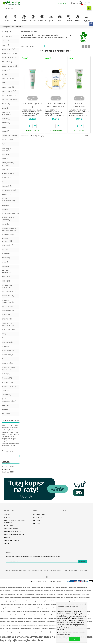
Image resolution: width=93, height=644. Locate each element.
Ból (15, 20)
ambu (10, 426)
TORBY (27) (6, 374)
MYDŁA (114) (6, 254)
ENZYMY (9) (6, 119)
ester (16, 428)
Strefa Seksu (51, 21)
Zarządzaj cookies (63, 639)
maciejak (5, 432)
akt (6, 426)
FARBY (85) (6, 123)
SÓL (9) (5, 334)
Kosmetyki (33, 20)
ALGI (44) (6, 45)
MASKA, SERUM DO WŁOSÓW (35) (9, 219)
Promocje (6, 410)
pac (13, 434)
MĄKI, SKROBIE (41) (9, 235)
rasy (10, 441)
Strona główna (6, 27)
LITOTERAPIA (7, 205)
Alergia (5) (6, 41)
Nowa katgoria (7, 258)
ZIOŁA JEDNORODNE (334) (9, 400)
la (15, 430)
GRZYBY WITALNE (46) (10, 135)
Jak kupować (8, 525)
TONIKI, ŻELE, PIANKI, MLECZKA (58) (9, 369)
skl (3, 443)
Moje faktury (38, 517)
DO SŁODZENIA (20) (9, 96)
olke (3, 434)
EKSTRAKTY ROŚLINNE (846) (8, 113)
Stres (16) (6, 346)
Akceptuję (75, 639)
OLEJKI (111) (6, 281)
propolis (14, 439)
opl (6, 434)
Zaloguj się (85, 3)
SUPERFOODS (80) (9, 351)
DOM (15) (5, 108)
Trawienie (69, 20)
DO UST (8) (6, 104)
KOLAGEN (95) (7, 178)
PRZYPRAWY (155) (8, 315)
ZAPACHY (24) (7, 391)
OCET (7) (5, 262)
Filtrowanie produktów (54, 51)
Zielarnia (78, 20)
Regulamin (7, 537)
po (14, 437)
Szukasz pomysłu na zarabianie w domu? (75, 571)
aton (16, 426)
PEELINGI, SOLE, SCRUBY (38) (7, 286)
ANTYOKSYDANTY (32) (10, 54)
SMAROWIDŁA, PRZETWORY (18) (8, 324)
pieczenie (10, 437)
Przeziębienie (42, 20)
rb (13, 441)
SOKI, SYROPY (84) (9, 330)
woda (13, 445)
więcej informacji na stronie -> (25, 640)
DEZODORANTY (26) (9, 91)
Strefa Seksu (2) (8, 342)
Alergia (6, 20)
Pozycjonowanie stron (32, 571)
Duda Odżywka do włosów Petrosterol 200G (56, 107)
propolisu (5, 441)
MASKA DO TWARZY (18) (10, 213)
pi (5, 437)
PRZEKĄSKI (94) (8, 306)
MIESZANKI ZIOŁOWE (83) (7, 240)
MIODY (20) (6, 249)
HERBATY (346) (7, 140)
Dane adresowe (39, 523)
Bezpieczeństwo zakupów (12, 531)
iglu (9, 430)
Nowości (5, 405)
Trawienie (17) (7, 378)
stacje (8, 443)
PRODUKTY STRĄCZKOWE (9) (8, 301)
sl (5, 443)
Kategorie (7, 31)
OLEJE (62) (6, 277)
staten (16, 443)
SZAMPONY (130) (8, 363)
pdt (3, 437)
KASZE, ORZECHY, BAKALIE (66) (8, 164)
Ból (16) (5, 75)
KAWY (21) (6, 169)
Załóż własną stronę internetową (51, 571)
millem (11, 432)
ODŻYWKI (5, 266)
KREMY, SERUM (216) (9, 190)
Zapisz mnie (82, 561)
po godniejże (6, 439)
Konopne (5, 182)
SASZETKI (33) (7, 319)
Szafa (4, 359)
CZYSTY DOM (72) (8, 87)
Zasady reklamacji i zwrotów (14, 534)
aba (3, 426)
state (12, 443)
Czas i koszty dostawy (11, 528)
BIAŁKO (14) (6, 70)
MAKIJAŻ (5, 209)
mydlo (16, 432)
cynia (12, 428)
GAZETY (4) (6, 127)
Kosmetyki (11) (7, 186)
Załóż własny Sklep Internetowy (15, 571)
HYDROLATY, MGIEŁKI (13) (6, 149)
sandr (16, 441)
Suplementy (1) (7, 355)
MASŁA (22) (6, 224)
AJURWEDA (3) (7, 37)
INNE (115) (5, 154)
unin (5, 445)
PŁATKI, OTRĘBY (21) (9, 292)
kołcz (13, 430)
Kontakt (7, 543)
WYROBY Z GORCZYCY (10, 386)
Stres (60, 20)
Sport (4, 338)
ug (3, 445)
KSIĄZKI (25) (6, 194)
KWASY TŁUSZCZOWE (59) (9, 200)
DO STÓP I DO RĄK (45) (10, 100)
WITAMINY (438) (8, 382)
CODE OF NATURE (8, 79)
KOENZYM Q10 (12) (8, 173)
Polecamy (6, 414)
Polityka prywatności (11, 540)
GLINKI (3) (6, 131)
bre (8, 428)
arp (13, 426)
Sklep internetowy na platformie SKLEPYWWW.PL (46, 581)
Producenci (7, 451)
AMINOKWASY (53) (9, 49)
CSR (4, 83)
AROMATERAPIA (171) (9, 58)
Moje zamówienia (39, 514)
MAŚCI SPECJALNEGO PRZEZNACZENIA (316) (10, 229)
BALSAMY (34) (7, 62)
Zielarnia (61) (7, 395)
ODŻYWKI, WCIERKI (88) (7, 272)
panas (16, 434)
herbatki (5, 430)
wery (9, 445)
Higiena (24, 20)
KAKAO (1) (6, 159)
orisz (9, 434)
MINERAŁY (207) (8, 245)
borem (4, 428)
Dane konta (37, 520)
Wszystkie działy (87, 21)
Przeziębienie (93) (8, 311)
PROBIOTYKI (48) (8, 296)
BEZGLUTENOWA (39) (10, 66)
